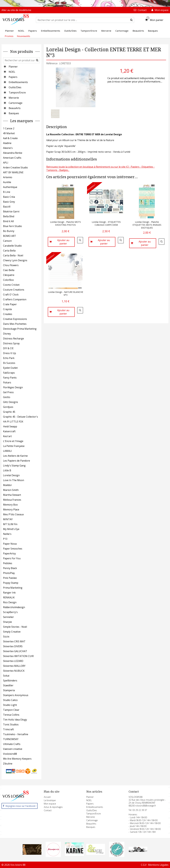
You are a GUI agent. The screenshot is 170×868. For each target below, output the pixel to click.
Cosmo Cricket (11, 285)
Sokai (6, 676)
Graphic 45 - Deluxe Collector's (20, 417)
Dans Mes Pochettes (15, 324)
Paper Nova (10, 544)
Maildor (7, 485)
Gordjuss (8, 407)
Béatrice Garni (11, 211)
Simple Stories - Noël (15, 627)
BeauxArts (15, 108)
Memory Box (10, 505)
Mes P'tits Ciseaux (13, 514)
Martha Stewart (12, 495)
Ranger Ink (9, 593)
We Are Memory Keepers (17, 759)
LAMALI (7, 451)
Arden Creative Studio (15, 167)
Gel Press (8, 392)
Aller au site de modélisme (16, 10)
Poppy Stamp (11, 583)
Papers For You (12, 558)
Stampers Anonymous (16, 695)
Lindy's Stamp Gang (14, 466)
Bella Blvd (9, 216)
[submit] (131, 20)
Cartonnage (16, 103)
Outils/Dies (15, 87)
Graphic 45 (9, 412)
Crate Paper (10, 304)
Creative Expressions (15, 319)
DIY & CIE (8, 348)
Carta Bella (9, 251)
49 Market (9, 133)
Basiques (14, 113)
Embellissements (18, 82)
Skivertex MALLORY (14, 666)
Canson (7, 241)
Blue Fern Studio (12, 226)
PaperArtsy (9, 553)
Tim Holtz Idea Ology (15, 720)
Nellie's (7, 534)
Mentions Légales (158, 865)
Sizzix (6, 637)
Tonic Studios (11, 724)
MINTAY (8, 519)
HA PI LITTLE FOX (13, 422)
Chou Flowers (11, 265)
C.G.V (144, 865)
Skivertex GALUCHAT (15, 651)
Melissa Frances (12, 500)
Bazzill (7, 207)
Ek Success (9, 363)
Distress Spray (11, 343)
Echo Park (9, 358)
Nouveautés (24, 36)
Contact (48, 810)
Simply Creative (12, 632)
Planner (13, 67)
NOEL (12, 72)
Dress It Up (10, 353)
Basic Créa (9, 197)
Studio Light (10, 705)
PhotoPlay (9, 573)
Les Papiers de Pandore (17, 461)
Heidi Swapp (10, 426)
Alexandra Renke (13, 153)
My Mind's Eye (11, 529)
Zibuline (8, 764)
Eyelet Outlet (10, 368)
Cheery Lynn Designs (15, 260)
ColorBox (8, 280)
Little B (7, 470)
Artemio (8, 177)
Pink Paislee (10, 578)
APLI (6, 163)
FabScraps (9, 373)
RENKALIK (9, 597)
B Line (7, 192)
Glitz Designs (11, 402)
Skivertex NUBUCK (14, 671)
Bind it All (8, 221)
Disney (7, 334)
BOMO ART (10, 236)
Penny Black (10, 568)
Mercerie (14, 98)
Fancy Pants (10, 378)
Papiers (13, 77)
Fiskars (7, 382)
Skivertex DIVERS (13, 646)
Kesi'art (7, 436)
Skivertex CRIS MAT (14, 641)
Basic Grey (9, 202)
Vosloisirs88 (10, 754)
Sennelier (8, 617)
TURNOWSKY (11, 739)
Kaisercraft (9, 431)
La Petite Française (14, 446)
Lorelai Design (11, 475)
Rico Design (10, 602)
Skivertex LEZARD (13, 661)
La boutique (50, 800)
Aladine (7, 143)
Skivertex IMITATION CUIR (18, 656)
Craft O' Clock (11, 295)
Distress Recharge (13, 338)
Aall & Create (10, 138)
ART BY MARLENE (13, 172)
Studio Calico (10, 700)
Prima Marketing (13, 588)
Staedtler (8, 685)
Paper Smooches (13, 549)
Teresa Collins (11, 715)
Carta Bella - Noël (13, 255)
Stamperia (9, 690)
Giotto (7, 397)
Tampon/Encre (17, 93)
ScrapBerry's (10, 612)
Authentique (10, 187)
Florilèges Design (13, 387)
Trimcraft (8, 729)
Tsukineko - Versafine (16, 734)
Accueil (47, 797)
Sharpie (7, 622)
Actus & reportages (53, 807)
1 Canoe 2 (9, 128)
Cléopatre (9, 275)
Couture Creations (14, 290)
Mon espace (50, 804)
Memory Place (11, 510)
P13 (5, 539)
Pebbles (8, 563)
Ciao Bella (9, 270)
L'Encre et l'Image (13, 441)
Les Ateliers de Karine (15, 456)
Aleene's (8, 148)
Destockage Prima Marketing (20, 329)
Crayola (7, 309)
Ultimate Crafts (12, 744)
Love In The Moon (14, 480)
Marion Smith (11, 490)
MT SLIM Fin (10, 524)
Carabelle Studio (12, 246)
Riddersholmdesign (14, 607)
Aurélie (7, 182)
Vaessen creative (13, 749)
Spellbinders (10, 681)
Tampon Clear (11, 710)
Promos (9, 36)
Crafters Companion (15, 299)
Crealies (8, 314)
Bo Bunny (9, 231)
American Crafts (12, 158)
